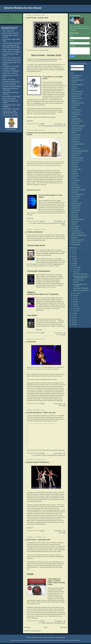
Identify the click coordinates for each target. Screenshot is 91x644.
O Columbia (31, 342)
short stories (58, 126)
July (74, 297)
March (75, 306)
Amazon (35, 264)
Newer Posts (27, 627)
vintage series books (77, 233)
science (73, 201)
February (76, 308)
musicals (74, 174)
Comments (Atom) (36, 631)
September (76, 293)
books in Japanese (76, 91)
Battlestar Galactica (76, 85)
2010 (73, 320)
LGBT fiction (75, 148)
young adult (74, 244)
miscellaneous (75, 169)
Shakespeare (75, 206)
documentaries (75, 114)
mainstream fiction (76, 160)
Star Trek (74, 215)
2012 (73, 316)
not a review (75, 180)
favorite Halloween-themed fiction (46, 59)
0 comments (59, 124)
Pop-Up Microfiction (52, 455)
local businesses (76, 153)
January (75, 311)
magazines (74, 155)
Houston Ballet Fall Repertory (38, 462)
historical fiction (75, 130)
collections (74, 101)
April (75, 304)
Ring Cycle (74, 199)
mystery (73, 178)
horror (48, 223)
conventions (75, 105)
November (76, 270)
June (75, 300)
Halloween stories (42, 223)
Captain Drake (75, 96)
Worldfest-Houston (76, 240)
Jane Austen (75, 142)
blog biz (73, 87)
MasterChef (74, 162)
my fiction (63, 335)
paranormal (74, 185)
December (76, 267)
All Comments (75, 69)
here (54, 117)
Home (46, 627)
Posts (73, 66)
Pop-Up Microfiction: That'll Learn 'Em (41, 413)
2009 (73, 322)
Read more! (30, 121)
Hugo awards (75, 135)
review (38, 369)
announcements (76, 75)
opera (64, 406)
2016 (73, 263)
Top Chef (74, 228)
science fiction (50, 126)
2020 (73, 255)
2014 (73, 313)
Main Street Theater (77, 158)
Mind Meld (74, 167)
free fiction (38, 455)
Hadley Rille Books (57, 264)
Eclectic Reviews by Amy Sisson (23, 8)
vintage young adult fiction (78, 235)
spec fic (63, 126)
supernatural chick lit (77, 219)
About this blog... (7, 18)
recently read (75, 196)
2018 (73, 259)
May (74, 302)
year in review (75, 242)
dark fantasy (75, 112)
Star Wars (74, 217)
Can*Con (38, 285)
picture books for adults (77, 190)
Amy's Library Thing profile (10, 20)
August (75, 295)
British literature (75, 94)
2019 (73, 257)
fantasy (44, 126)
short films (74, 208)
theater (73, 224)
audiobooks (74, 78)
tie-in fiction (74, 226)
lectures (73, 146)
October (75, 272)
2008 (73, 325)
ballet (64, 533)
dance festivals (75, 110)
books (73, 89)
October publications (35, 232)
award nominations (76, 80)
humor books (75, 137)
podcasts (74, 192)
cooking (73, 107)
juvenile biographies (77, 144)
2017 (73, 261)
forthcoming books (76, 121)
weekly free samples (44, 50)
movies (73, 171)
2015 (73, 266)
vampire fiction (75, 231)
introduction (74, 139)
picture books (75, 187)
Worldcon (74, 238)
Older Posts (64, 627)
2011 (73, 318)
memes (73, 165)
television (74, 222)
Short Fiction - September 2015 (39, 540)
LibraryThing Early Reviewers (79, 151)
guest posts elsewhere (77, 126)
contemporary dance (77, 103)
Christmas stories (76, 98)
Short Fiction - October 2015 (38, 18)
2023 (73, 250)
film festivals (75, 119)
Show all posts (6, 16)
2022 (73, 252)
